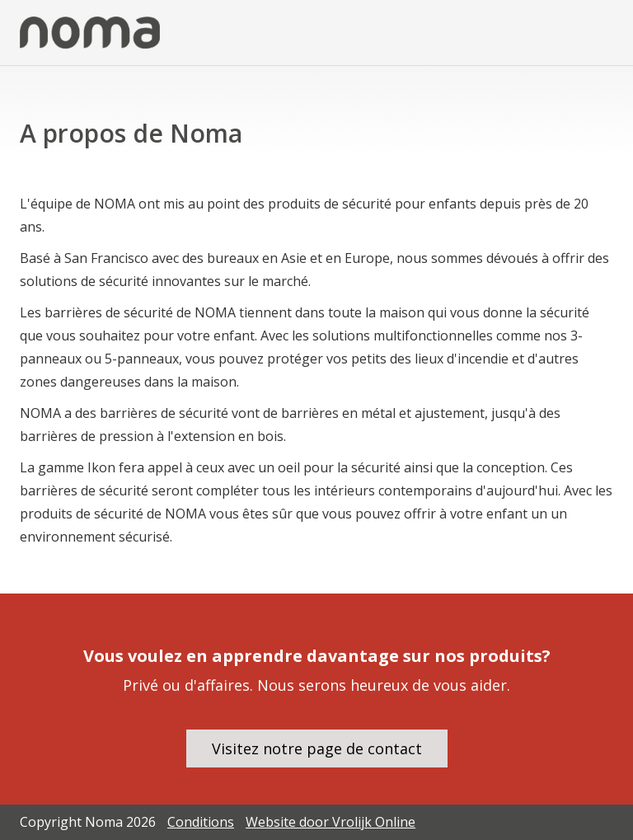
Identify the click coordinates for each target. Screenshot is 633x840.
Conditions (201, 822)
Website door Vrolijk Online (331, 822)
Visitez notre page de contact (317, 748)
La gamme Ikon (68, 467)
